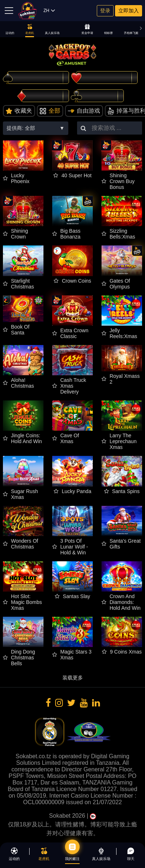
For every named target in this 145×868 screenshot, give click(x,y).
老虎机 (30, 29)
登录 (105, 11)
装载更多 (73, 678)
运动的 (10, 29)
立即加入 (129, 11)
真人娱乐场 (52, 29)
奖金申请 (87, 29)
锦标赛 (108, 29)
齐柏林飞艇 (131, 29)
